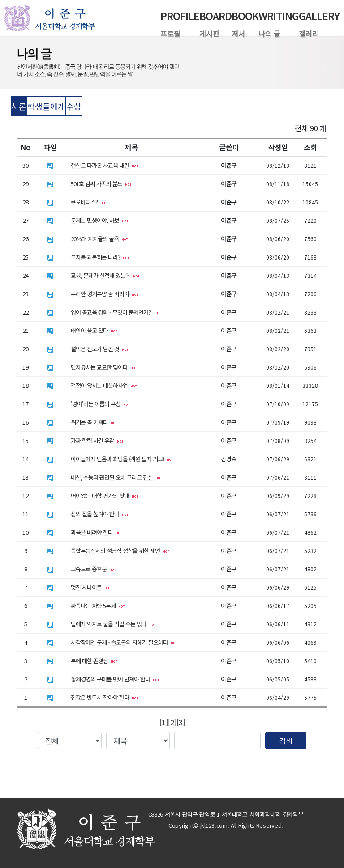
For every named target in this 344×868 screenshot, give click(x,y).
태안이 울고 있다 (94, 330)
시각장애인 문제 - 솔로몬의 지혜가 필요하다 (124, 642)
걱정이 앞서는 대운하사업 (104, 385)
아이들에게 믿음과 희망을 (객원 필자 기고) (122, 459)
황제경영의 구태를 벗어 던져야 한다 (115, 679)
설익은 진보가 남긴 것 (100, 349)
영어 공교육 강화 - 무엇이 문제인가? (115, 312)
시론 (19, 106)
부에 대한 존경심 (94, 661)
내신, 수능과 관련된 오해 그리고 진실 (116, 477)
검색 (286, 740)
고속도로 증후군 (93, 569)
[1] (164, 722)
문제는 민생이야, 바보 (100, 220)
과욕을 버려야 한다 (97, 532)
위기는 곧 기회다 (94, 422)
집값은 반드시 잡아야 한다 (105, 697)
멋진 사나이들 (91, 587)
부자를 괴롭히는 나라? (100, 257)
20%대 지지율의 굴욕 (99, 239)
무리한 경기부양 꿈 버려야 (105, 294)
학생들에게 (46, 106)
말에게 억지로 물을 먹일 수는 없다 (113, 624)
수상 (74, 106)
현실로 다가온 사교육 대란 (105, 165)
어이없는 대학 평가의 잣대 (105, 496)
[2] (172, 722)
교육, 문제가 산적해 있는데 (105, 275)
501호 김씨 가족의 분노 (101, 184)
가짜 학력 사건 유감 (97, 440)
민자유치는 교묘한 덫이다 (104, 367)
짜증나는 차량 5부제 (98, 606)
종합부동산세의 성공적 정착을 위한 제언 (120, 551)
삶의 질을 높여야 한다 (100, 514)
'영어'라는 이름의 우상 (100, 404)
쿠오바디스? (89, 202)
